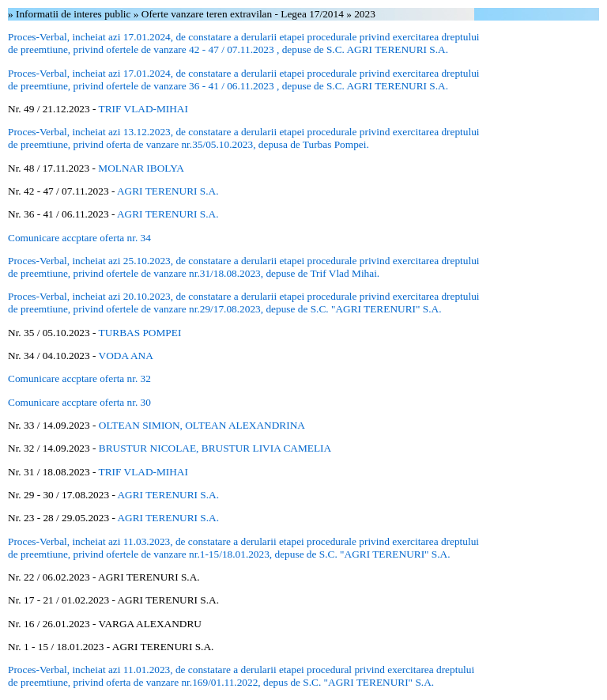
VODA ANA (126, 356)
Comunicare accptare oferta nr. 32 (79, 378)
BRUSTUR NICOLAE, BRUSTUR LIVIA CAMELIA (215, 448)
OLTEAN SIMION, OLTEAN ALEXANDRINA (202, 425)
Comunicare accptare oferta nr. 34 (79, 238)
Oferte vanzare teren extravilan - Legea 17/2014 (244, 14)
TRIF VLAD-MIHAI (143, 109)
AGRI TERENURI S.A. (168, 191)
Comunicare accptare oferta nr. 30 (79, 402)
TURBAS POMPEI (140, 333)
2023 (365, 14)
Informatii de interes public (75, 14)
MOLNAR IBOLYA (141, 168)
